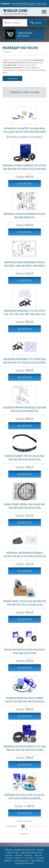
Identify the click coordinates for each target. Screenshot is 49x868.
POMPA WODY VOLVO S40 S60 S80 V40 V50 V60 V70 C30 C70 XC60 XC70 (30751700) (24, 603)
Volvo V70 (19, 858)
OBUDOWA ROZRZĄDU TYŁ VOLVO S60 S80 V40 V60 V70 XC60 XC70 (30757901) (24, 361)
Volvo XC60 (29, 858)
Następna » (24, 834)
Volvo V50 (9, 858)
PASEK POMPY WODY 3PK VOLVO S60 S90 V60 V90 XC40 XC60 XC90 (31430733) (25, 506)
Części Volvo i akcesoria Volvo (32, 853)
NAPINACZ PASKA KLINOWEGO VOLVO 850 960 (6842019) (24, 216)
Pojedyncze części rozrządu (24, 92)
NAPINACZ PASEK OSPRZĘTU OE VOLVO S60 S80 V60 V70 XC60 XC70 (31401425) (24, 167)
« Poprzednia (11, 826)
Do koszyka (24, 184)
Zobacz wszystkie (24, 821)
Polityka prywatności (22, 861)
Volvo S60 (18, 855)
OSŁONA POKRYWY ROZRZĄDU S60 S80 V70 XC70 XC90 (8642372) (25, 409)
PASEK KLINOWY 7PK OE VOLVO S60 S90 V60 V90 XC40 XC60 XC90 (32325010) (25, 458)
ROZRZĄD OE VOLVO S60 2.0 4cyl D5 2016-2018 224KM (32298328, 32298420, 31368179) (25, 797)
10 (26, 829)
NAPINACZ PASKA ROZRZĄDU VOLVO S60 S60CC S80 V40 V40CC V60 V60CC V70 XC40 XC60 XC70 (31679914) (24, 264)
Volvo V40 (38, 855)
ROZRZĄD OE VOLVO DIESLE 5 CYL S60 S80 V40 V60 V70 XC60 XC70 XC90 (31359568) (24, 748)
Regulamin (8, 861)
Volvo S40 (9, 855)
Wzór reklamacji (37, 861)
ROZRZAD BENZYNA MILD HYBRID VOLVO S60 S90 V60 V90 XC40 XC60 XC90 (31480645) (24, 700)
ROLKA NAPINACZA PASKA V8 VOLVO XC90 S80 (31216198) (24, 651)
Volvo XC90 (40, 858)
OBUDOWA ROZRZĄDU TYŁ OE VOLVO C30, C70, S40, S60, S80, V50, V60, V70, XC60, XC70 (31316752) (24, 313)
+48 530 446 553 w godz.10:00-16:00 (29, 4)
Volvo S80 (28, 855)
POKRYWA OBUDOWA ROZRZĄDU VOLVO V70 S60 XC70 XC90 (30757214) (25, 554)
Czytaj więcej (12, 78)
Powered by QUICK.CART (25, 863)
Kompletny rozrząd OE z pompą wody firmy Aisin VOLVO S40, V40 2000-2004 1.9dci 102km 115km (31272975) (24, 130)
